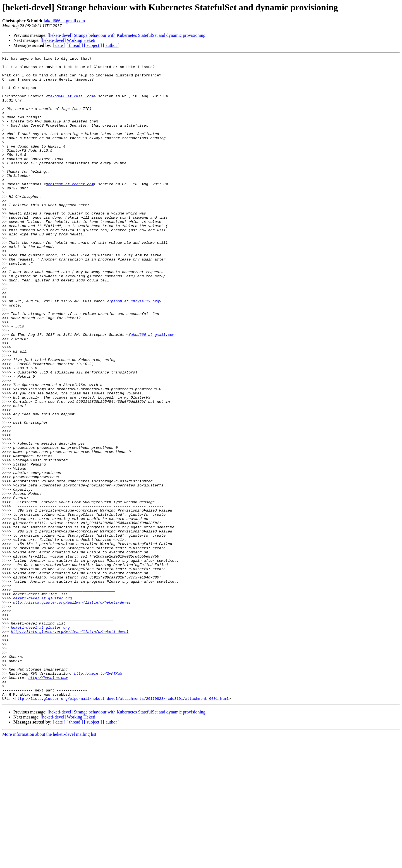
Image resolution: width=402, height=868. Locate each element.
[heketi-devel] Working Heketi (68, 40)
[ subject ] (93, 45)
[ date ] (59, 45)
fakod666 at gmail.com (64, 21)
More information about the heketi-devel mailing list (49, 863)
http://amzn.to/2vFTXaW (98, 797)
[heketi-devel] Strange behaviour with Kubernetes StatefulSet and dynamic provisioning (127, 35)
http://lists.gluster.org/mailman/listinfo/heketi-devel (72, 712)
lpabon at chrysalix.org (134, 350)
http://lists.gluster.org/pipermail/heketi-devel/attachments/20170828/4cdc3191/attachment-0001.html (122, 827)
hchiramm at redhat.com (70, 210)
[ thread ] (75, 45)
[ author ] (111, 45)
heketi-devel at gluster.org (43, 707)
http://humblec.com (48, 802)
